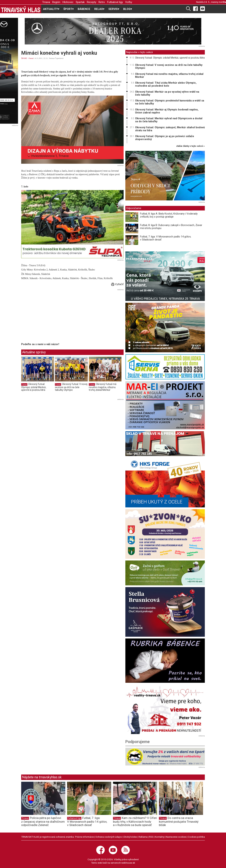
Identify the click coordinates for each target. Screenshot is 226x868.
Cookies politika (196, 837)
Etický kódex (130, 837)
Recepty (92, 2)
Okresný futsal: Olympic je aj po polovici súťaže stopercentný (165, 138)
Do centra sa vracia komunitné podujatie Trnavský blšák (179, 821)
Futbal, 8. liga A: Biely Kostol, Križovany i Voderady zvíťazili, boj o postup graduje (169, 215)
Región (56, 2)
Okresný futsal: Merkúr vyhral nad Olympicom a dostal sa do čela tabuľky (169, 120)
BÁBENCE (84, 9)
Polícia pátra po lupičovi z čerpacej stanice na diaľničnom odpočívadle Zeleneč (43, 821)
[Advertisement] (51, 317)
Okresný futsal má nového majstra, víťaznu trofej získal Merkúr (103, 387)
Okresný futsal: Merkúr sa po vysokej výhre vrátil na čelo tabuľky (167, 93)
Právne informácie (84, 837)
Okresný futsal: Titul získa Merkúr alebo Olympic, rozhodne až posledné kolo (166, 84)
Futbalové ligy (115, 2)
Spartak (80, 2)
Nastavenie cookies (176, 837)
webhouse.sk (128, 863)
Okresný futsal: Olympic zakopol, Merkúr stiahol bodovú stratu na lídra (170, 129)
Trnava (46, 2)
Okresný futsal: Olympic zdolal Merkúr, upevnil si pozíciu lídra (34, 387)
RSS (151, 837)
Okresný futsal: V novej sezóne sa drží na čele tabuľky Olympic (71, 387)
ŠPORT (24, 58)
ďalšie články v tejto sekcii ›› (191, 146)
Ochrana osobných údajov (109, 837)
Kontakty (160, 837)
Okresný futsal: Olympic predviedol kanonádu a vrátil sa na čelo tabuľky (170, 102)
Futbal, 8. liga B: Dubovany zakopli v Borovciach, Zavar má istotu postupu (171, 227)
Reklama (143, 837)
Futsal (31, 58)
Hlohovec (68, 2)
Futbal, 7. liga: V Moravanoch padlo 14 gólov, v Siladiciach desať (166, 238)
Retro (102, 2)
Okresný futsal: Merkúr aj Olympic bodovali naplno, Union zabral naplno (167, 111)
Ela (224, 2)
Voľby (129, 2)
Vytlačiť (117, 284)
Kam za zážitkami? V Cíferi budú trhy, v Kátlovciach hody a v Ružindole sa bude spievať (135, 821)
